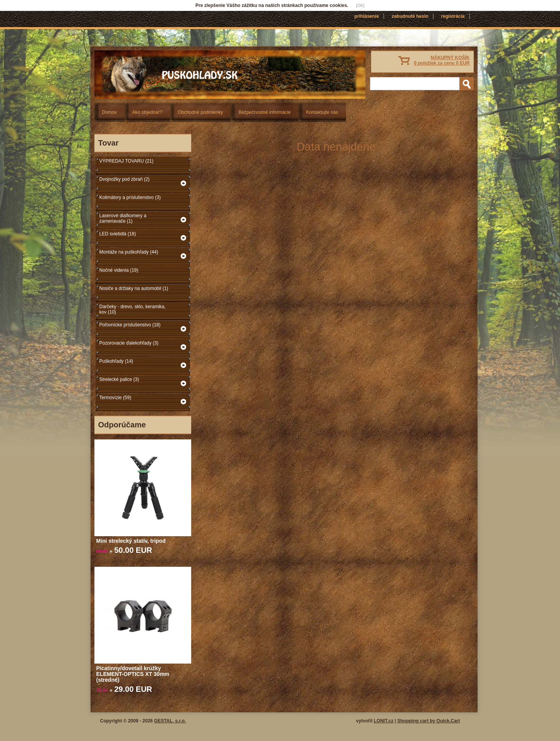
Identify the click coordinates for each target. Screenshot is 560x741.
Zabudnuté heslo (410, 16)
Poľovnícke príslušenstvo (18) (130, 325)
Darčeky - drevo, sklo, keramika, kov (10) (133, 309)
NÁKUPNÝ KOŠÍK (442, 60)
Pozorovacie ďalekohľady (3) (129, 343)
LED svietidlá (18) (118, 234)
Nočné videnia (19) (119, 270)
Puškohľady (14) (116, 361)
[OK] (360, 5)
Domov (110, 112)
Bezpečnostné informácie (265, 112)
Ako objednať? (147, 112)
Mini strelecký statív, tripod (131, 541)
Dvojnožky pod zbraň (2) (125, 179)
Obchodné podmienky (200, 112)
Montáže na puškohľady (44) (129, 252)
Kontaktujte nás (322, 112)
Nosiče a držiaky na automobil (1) (134, 288)
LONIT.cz (384, 721)
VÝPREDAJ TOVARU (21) (127, 161)
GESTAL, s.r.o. (170, 721)
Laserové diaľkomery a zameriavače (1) (123, 218)
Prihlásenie (367, 16)
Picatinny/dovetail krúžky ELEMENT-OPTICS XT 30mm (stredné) (133, 674)
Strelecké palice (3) (119, 379)
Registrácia (453, 16)
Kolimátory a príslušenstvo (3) (130, 197)
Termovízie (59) (116, 398)
